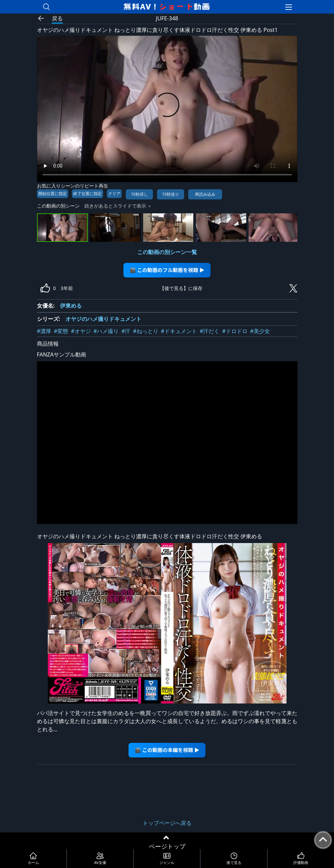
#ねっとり (145, 331)
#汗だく (210, 331)
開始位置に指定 (53, 194)
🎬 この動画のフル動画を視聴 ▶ (167, 270)
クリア (114, 194)
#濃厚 (44, 331)
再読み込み (205, 194)
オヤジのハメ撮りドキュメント (103, 319)
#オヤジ (81, 331)
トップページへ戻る (167, 823)
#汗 (126, 331)
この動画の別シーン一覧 (167, 252)
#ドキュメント (179, 331)
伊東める (71, 306)
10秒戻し (139, 194)
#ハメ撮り (106, 331)
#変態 (61, 331)
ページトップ (167, 846)
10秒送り (171, 194)
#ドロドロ (235, 331)
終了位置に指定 (87, 194)
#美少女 (260, 331)
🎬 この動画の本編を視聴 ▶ (167, 750)
